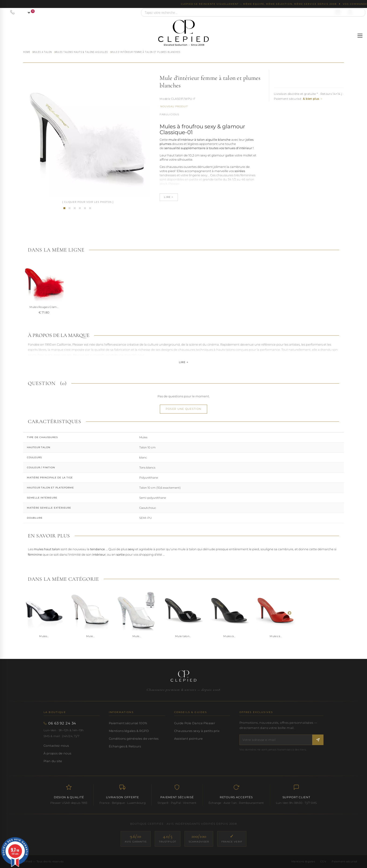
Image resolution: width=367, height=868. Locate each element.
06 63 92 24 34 (62, 723)
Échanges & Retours (125, 746)
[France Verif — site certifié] (232, 839)
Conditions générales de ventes (134, 739)
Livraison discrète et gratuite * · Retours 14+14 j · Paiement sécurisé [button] (309, 96)
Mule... (90, 636)
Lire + (183, 362)
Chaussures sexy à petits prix (197, 731)
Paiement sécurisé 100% (128, 723)
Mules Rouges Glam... (137, 307)
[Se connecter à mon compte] (350, 12)
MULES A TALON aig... (90, 307)
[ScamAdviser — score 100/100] (199, 839)
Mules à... (229, 636)
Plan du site (53, 761)
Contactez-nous (56, 746)
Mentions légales (303, 861)
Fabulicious (169, 114)
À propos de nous (57, 753)
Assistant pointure (189, 739)
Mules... (44, 636)
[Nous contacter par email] (338, 12)
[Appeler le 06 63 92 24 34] (12, 12)
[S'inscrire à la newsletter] (318, 740)
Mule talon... (183, 636)
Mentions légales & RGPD (129, 731)
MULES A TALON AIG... (44, 307)
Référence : (165, 99)
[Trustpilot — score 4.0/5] (168, 839)
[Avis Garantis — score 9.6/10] (136, 839)
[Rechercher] (360, 13)
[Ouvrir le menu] (360, 36)
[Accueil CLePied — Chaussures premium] (183, 676)
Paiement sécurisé (344, 861)
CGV (323, 861)
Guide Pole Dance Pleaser (195, 723)
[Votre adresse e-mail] (276, 740)
